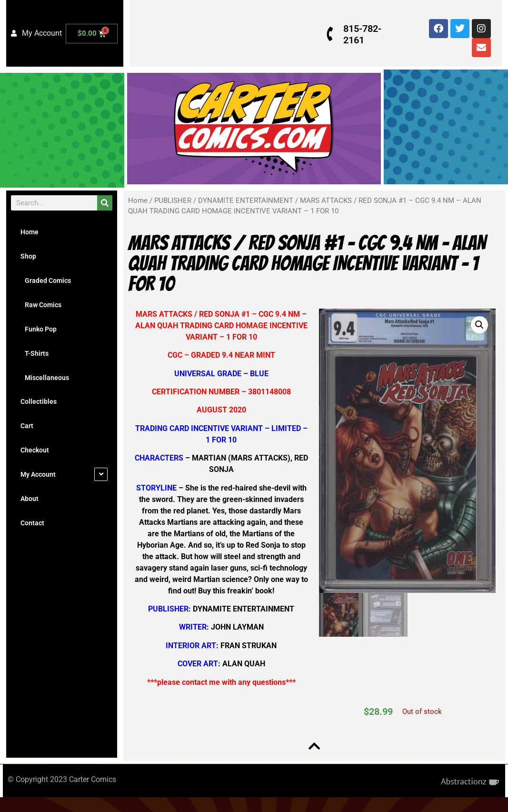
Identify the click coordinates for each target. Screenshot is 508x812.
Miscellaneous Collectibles (45, 390)
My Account (38, 474)
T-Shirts (35, 353)
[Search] (105, 203)
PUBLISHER (173, 200)
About (30, 499)
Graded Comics (46, 281)
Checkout (35, 450)
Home (30, 232)
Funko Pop (39, 329)
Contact (32, 523)
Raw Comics (41, 305)
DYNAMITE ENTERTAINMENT (246, 200)
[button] (476, 325)
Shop (28, 256)
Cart (27, 426)
